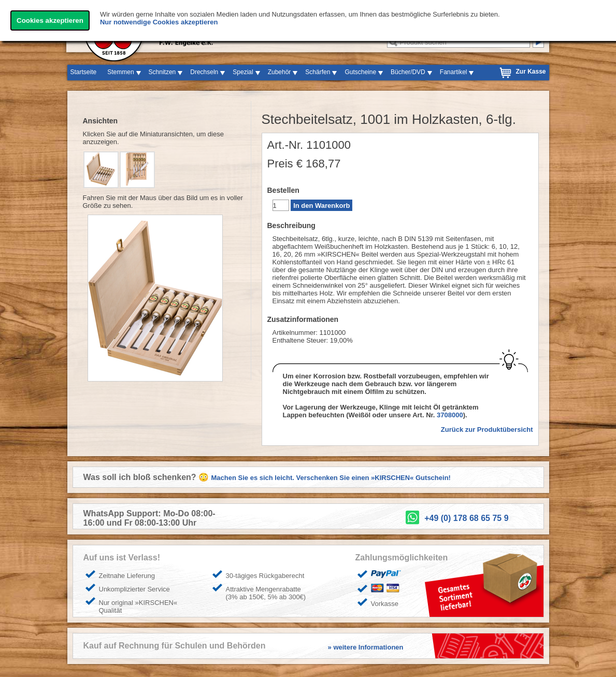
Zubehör (280, 72)
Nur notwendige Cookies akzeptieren (159, 22)
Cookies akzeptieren (50, 20)
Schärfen (318, 72)
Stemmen (120, 72)
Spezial (243, 72)
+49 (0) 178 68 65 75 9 (466, 518)
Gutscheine (360, 72)
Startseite (84, 72)
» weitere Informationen (366, 647)
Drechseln (204, 72)
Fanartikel (454, 72)
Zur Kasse (531, 72)
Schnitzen (162, 72)
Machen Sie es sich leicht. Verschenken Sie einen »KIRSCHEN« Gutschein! (331, 478)
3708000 (450, 415)
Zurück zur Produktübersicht (487, 429)
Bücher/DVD (408, 72)
